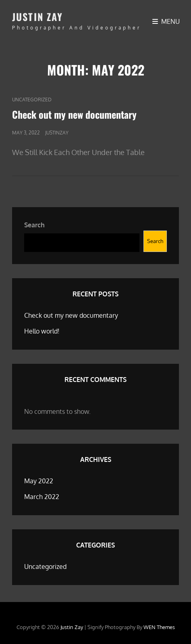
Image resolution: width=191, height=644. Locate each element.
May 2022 (39, 481)
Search (34, 225)
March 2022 (42, 497)
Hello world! (42, 331)
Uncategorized (32, 100)
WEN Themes (159, 627)
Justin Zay (38, 17)
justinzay (57, 133)
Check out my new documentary (74, 114)
